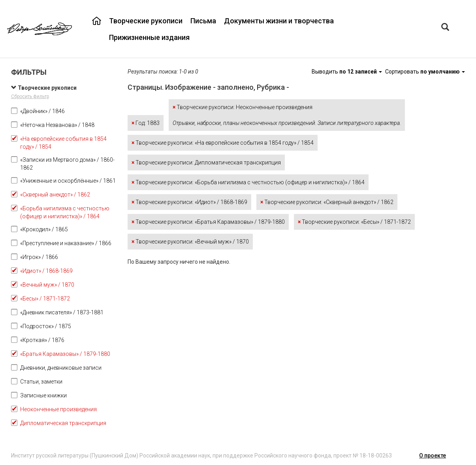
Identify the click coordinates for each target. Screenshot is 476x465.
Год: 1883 (146, 123)
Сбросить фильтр (30, 96)
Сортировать (425, 72)
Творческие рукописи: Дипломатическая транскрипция (206, 163)
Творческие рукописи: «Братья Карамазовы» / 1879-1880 (208, 222)
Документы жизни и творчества (279, 21)
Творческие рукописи (146, 21)
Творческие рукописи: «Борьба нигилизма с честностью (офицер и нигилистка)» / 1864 (248, 182)
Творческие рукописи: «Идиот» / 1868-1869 (189, 202)
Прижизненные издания (149, 37)
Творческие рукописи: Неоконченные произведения (287, 115)
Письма (203, 21)
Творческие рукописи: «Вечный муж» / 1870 (190, 242)
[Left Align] (445, 28)
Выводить (347, 72)
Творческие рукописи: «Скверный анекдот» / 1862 (327, 202)
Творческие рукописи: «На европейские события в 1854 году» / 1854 (223, 143)
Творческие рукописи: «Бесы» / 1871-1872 (354, 222)
